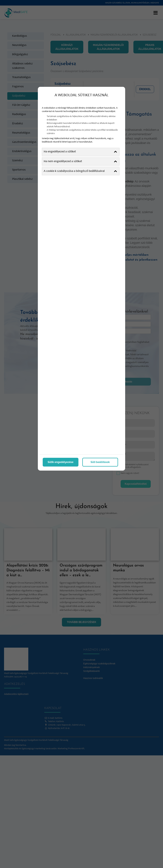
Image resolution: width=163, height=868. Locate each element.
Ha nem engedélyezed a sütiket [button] (80, 162)
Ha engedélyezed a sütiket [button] (80, 152)
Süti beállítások (100, 462)
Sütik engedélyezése (61, 462)
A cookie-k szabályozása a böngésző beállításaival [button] (80, 171)
